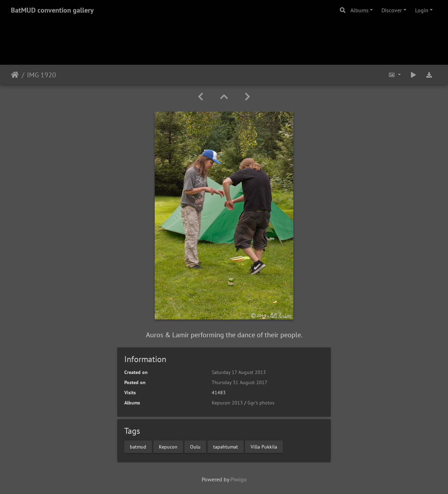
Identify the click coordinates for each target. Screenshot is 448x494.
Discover (392, 10)
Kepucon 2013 (227, 403)
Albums (359, 10)
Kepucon (168, 446)
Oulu (195, 446)
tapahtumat (226, 446)
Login (422, 10)
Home (15, 75)
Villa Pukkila (264, 446)
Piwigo (239, 479)
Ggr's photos (261, 403)
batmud (138, 446)
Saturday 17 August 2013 (239, 372)
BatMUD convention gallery (52, 10)
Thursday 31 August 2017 (240, 382)
